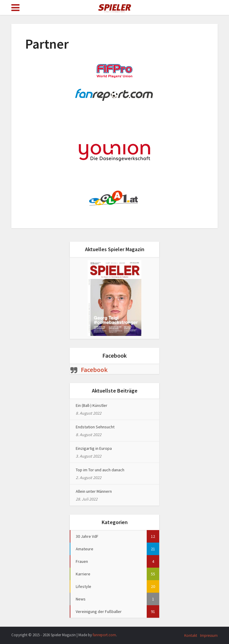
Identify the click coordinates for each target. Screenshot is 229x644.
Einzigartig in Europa (94, 448)
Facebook (114, 355)
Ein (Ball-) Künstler (92, 405)
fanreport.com (104, 635)
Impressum (209, 635)
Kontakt (191, 635)
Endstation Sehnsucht (95, 427)
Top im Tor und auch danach (100, 470)
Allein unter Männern (94, 491)
